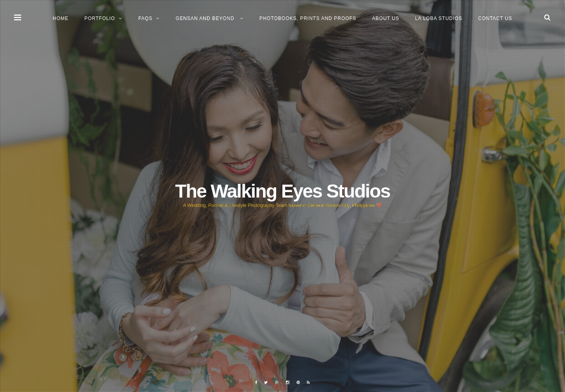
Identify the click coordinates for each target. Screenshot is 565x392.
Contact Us (495, 18)
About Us (385, 18)
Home (61, 18)
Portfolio (100, 18)
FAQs (145, 18)
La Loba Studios (439, 18)
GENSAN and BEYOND (206, 18)
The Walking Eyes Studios (282, 191)
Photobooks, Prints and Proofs (308, 18)
